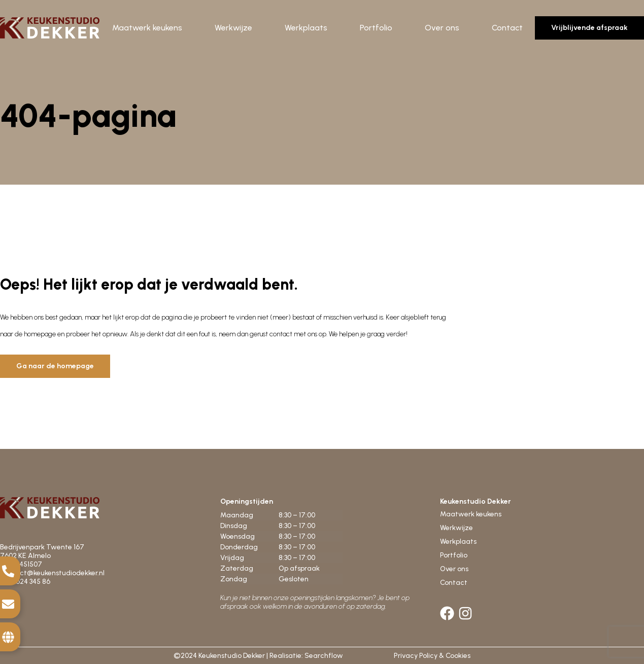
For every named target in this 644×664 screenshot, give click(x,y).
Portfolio (376, 28)
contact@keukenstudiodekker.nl (52, 573)
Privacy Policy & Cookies (432, 656)
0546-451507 (22, 564)
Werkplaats (306, 28)
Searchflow (324, 656)
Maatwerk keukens (147, 28)
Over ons (442, 28)
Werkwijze (233, 28)
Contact (507, 28)
